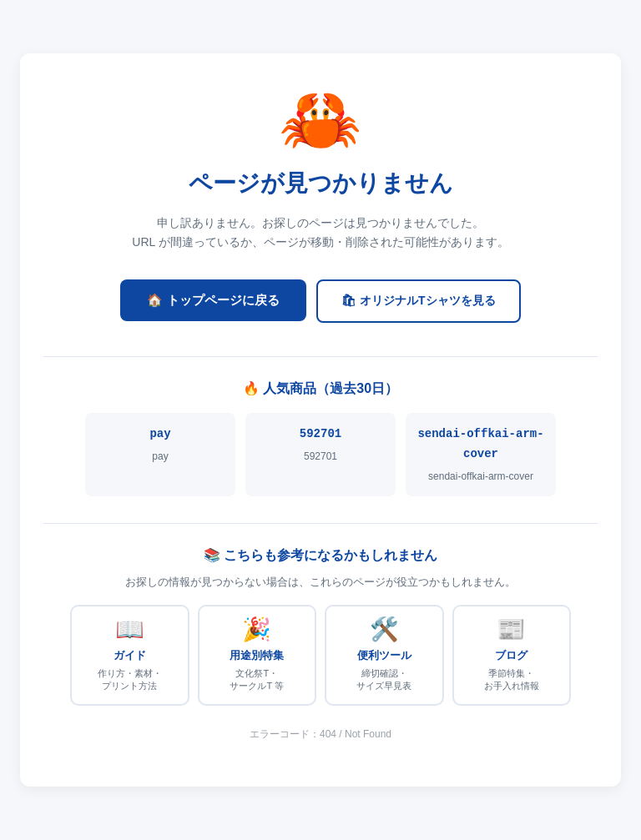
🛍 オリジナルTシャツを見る (418, 300)
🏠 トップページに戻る (213, 300)
